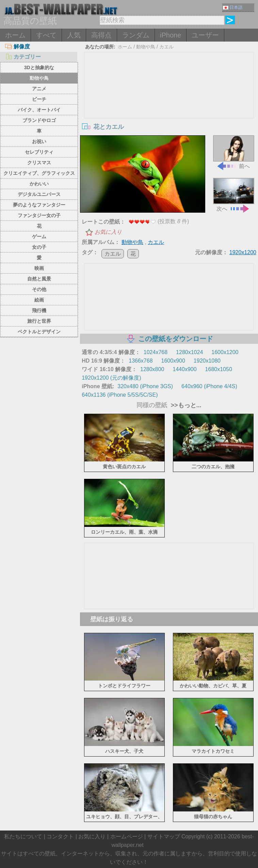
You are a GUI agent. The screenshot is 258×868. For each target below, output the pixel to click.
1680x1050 (219, 369)
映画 (39, 268)
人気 (74, 35)
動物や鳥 (39, 78)
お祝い (39, 141)
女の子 (39, 247)
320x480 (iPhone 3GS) (145, 386)
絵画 (39, 300)
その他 (39, 289)
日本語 (233, 7)
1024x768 (156, 352)
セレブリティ (39, 152)
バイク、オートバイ (39, 110)
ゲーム (39, 237)
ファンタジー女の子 (39, 215)
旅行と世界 (39, 321)
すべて (46, 35)
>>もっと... (185, 405)
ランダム (136, 35)
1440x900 (184, 369)
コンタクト (60, 836)
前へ (234, 152)
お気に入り (108, 232)
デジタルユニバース (39, 194)
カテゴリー (23, 57)
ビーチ (39, 99)
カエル (166, 47)
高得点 (101, 35)
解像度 (18, 47)
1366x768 (141, 361)
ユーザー (205, 35)
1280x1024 (189, 352)
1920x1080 (207, 361)
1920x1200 (243, 252)
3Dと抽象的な (39, 67)
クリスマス (39, 163)
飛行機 (39, 310)
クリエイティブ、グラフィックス (39, 173)
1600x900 (173, 361)
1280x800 (152, 369)
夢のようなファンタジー (39, 205)
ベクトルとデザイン (39, 332)
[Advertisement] (169, 103)
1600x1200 (225, 352)
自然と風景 (39, 279)
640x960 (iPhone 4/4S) (209, 386)
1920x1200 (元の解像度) (111, 378)
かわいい (39, 184)
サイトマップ (164, 836)
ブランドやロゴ (39, 120)
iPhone (171, 35)
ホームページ (127, 836)
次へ (234, 195)
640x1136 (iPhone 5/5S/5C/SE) (120, 395)
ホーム (15, 35)
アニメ (39, 89)
